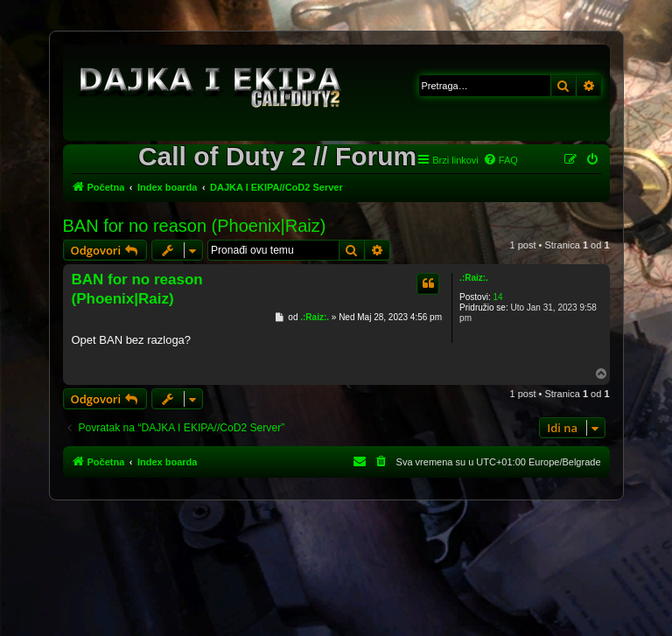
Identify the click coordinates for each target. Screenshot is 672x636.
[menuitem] (500, 160)
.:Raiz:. (474, 278)
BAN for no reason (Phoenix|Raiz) (195, 226)
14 (497, 297)
